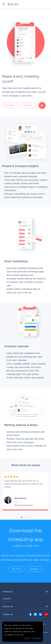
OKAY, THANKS (33, 639)
